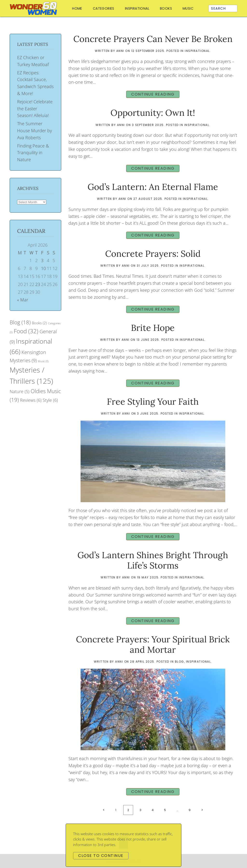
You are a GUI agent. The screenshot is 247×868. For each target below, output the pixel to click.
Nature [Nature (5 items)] (20, 391)
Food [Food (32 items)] (26, 331)
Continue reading (153, 94)
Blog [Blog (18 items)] (20, 322)
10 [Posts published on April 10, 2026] (43, 268)
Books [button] (166, 8)
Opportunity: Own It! (153, 113)
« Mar (23, 300)
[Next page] (202, 810)
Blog (179, 662)
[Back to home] (34, 8)
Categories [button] (104, 8)
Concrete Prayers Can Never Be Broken (153, 39)
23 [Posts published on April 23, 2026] (38, 284)
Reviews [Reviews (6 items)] (31, 400)
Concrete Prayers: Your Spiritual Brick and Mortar (153, 644)
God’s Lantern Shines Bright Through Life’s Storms (153, 560)
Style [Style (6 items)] (50, 400)
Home (77, 8)
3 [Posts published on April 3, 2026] (42, 260)
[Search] (223, 8)
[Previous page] (104, 810)
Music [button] (188, 8)
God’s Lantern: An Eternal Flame (153, 187)
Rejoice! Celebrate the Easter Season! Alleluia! (35, 109)
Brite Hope (153, 328)
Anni (120, 51)
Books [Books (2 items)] (39, 323)
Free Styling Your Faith (153, 402)
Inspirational (137, 8)
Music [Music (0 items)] (43, 361)
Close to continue (101, 856)
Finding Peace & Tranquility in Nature (33, 153)
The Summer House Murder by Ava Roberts (34, 131)
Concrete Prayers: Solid (153, 254)
